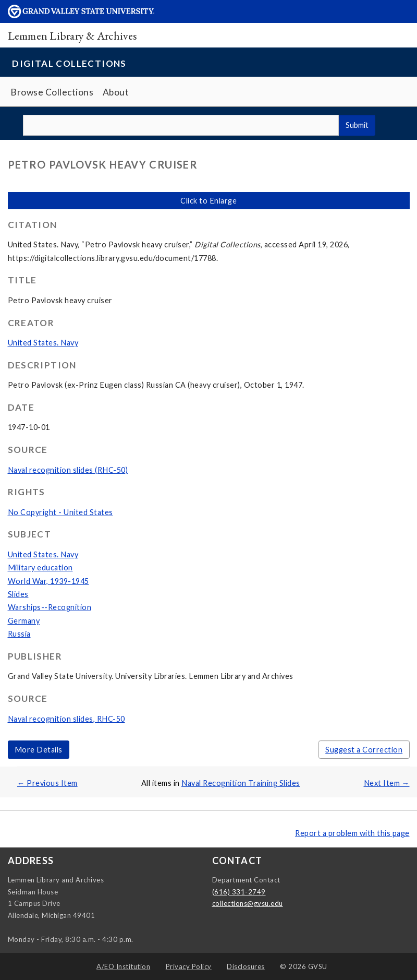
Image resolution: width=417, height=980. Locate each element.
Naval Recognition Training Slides (241, 783)
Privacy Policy (189, 966)
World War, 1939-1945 (48, 581)
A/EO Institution (123, 966)
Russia (19, 634)
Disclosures (246, 966)
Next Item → (387, 783)
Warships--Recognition (50, 607)
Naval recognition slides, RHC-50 (66, 719)
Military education (40, 567)
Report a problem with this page (352, 833)
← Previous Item (47, 783)
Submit (357, 125)
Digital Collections (69, 63)
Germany (24, 621)
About (116, 92)
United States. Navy (43, 343)
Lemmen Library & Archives (72, 35)
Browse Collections (52, 92)
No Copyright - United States (60, 512)
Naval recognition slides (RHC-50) (68, 470)
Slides (18, 594)
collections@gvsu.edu (248, 903)
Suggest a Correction (364, 750)
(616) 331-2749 (239, 892)
